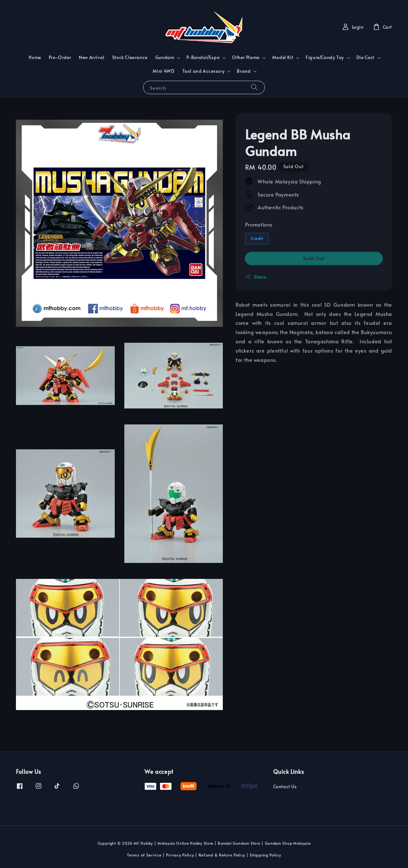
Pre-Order (60, 57)
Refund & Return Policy (222, 855)
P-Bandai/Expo (203, 57)
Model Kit (283, 57)
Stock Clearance (130, 57)
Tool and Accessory (204, 71)
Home (35, 57)
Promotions (259, 224)
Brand (244, 71)
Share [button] (256, 277)
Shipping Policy (265, 855)
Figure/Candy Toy (325, 57)
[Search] (254, 87)
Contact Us (285, 787)
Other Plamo (246, 57)
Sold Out (314, 258)
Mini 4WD (164, 71)
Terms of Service (144, 855)
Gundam (165, 57)
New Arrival (92, 57)
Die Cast (365, 57)
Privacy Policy (180, 855)
